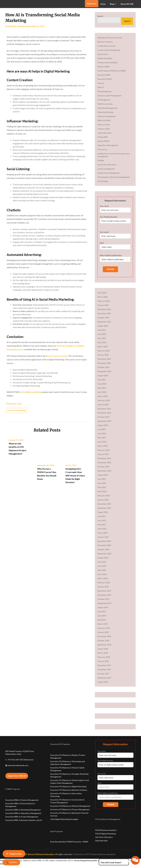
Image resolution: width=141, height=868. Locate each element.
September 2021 (104, 511)
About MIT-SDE (127, 4)
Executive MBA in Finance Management (22, 809)
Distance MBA (104, 69)
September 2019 (104, 606)
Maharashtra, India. (13, 763)
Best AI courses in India (56, 435)
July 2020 (102, 564)
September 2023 (104, 424)
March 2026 (103, 299)
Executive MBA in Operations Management (23, 823)
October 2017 (103, 676)
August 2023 (103, 428)
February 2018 (104, 660)
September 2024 (104, 374)
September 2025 (104, 324)
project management (106, 171)
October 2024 (103, 370)
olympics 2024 (104, 131)
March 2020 (103, 581)
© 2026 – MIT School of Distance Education (34, 857)
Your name (115, 211)
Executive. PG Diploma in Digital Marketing (68, 789)
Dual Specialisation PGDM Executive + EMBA (69, 844)
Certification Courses (106, 48)
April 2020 (102, 577)
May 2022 (102, 490)
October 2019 (103, 602)
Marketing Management (107, 111)
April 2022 (102, 494)
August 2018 (103, 651)
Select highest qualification (115, 260)
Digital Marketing (105, 61)
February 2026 (104, 304)
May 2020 (102, 573)
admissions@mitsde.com (18, 775)
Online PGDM (103, 144)
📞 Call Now (11, 862)
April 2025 (102, 345)
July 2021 (102, 519)
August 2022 (103, 477)
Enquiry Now (14, 854)
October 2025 (103, 320)
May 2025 (102, 341)
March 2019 (103, 626)
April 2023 (102, 444)
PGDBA (101, 163)
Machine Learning (105, 106)
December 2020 (104, 544)
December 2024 (104, 361)
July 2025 (102, 332)
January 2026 (103, 308)
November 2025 (104, 316)
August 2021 (103, 515)
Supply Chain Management (109, 175)
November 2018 (104, 639)
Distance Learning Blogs (17, 490)
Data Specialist (101, 843)
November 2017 (104, 672)
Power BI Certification (107, 167)
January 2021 (103, 540)
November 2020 (104, 548)
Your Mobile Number (115, 222)
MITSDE (12, 29)
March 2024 (103, 399)
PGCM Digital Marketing (106, 836)
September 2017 (104, 680)
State (115, 247)
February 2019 (104, 631)
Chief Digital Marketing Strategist (64, 822)
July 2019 (102, 614)
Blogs (112, 4)
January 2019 (103, 635)
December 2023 (104, 411)
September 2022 (104, 473)
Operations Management (108, 148)
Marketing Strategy (105, 115)
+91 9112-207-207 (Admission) (20, 769)
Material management (107, 119)
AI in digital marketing (31, 471)
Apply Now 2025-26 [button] (17, 785)
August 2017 (103, 684)
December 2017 (104, 668)
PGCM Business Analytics (106, 833)
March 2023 (103, 448)
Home (103, 4)
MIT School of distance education (101, 857)
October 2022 (103, 469)
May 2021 (102, 527)
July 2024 (102, 382)
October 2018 (103, 643)
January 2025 (103, 357)
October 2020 (103, 552)
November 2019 (104, 597)
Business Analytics (105, 44)
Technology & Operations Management (114, 180)
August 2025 (103, 328)
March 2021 (103, 535)
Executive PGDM (105, 82)
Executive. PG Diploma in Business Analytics (69, 792)
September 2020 (104, 556)
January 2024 (103, 407)
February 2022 (104, 498)
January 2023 (103, 457)
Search (100, 19)
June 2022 (102, 486)
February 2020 (104, 585)
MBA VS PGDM (104, 123)
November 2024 (104, 366)
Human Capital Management (109, 98)
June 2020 (102, 568)
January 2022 (103, 502)
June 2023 (102, 436)
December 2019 (104, 593)
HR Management (105, 94)
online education (105, 135)
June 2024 (102, 386)
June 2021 (102, 523)
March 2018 (103, 655)
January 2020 (103, 589)
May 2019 (102, 622)
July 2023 (102, 432)
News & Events (104, 127)
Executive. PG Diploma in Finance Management (70, 812)
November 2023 (104, 415)
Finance (101, 86)
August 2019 (103, 610)
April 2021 (102, 531)
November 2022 (104, 465)
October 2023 (103, 419)
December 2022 (104, 461)
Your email (115, 237)
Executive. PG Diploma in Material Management (70, 808)
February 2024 (104, 403)
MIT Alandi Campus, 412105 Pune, (20, 761)
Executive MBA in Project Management (22, 826)
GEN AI (101, 90)
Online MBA (103, 140)
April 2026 (102, 295)
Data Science (103, 57)
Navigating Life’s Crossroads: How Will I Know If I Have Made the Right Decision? (75, 547)
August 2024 (103, 378)
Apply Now (92, 4)
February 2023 (104, 453)
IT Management (104, 102)
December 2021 (104, 506)
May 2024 (102, 390)
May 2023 (102, 440)
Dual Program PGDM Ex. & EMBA (112, 73)
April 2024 (102, 395)
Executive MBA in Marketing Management (23, 819)
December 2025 (104, 312)
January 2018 (103, 664)
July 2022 (102, 482)
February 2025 (104, 353)
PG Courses (102, 152)
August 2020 (103, 560)
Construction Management (109, 53)
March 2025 (103, 349)
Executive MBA (104, 77)
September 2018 (104, 647)
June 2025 (102, 337)
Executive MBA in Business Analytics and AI (24, 829)
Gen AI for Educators (104, 840)
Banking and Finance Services (110, 40)
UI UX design (103, 184)
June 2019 (102, 618)
